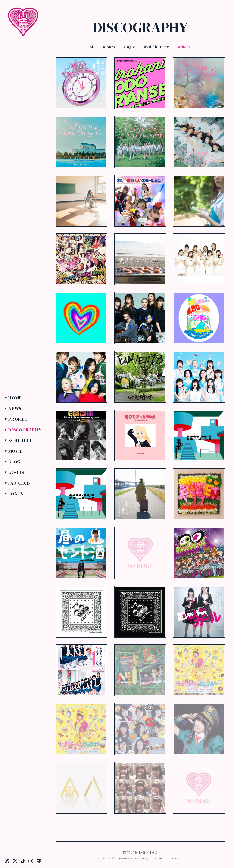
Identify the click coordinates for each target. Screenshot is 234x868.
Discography (25, 430)
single (129, 47)
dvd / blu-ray (157, 47)
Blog (14, 462)
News (15, 408)
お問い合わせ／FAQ (140, 852)
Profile (18, 419)
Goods (16, 472)
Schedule (20, 440)
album (109, 47)
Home (15, 398)
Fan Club (19, 483)
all (92, 47)
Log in (16, 494)
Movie (16, 451)
